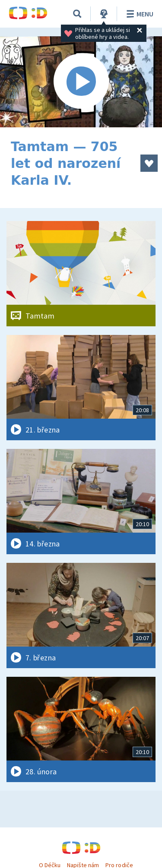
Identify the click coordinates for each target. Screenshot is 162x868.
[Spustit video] (81, 82)
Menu (138, 14)
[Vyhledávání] (77, 14)
